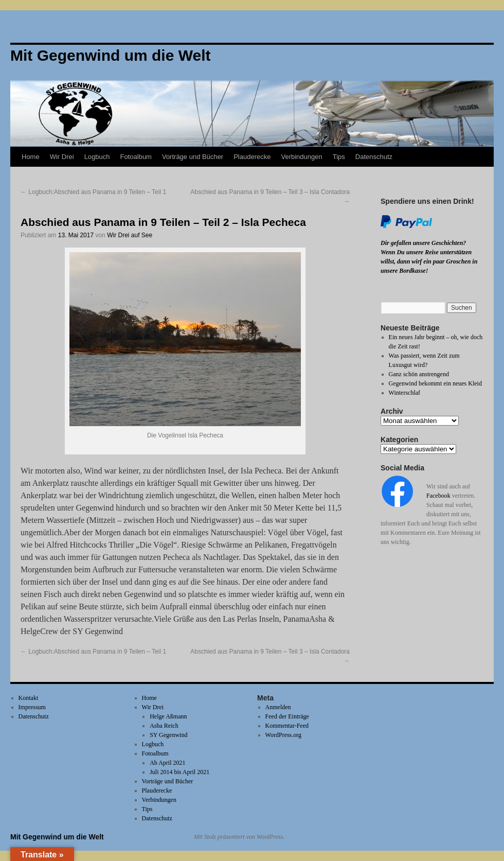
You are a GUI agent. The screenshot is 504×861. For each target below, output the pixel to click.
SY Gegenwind (168, 735)
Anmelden (278, 707)
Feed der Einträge (287, 716)
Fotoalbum (136, 157)
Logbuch (97, 157)
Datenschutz (374, 157)
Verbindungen (301, 157)
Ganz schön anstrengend (419, 374)
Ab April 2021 (167, 763)
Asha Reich (164, 726)
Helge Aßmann (168, 716)
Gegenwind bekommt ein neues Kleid (435, 383)
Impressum (32, 707)
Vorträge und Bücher (193, 157)
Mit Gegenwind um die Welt (57, 837)
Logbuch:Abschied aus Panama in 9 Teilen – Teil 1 (93, 192)
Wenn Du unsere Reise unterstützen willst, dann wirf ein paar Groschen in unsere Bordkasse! (429, 261)
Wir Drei (62, 157)
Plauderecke (252, 157)
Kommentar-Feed (287, 726)
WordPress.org (283, 735)
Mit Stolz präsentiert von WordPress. (239, 837)
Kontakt (29, 698)
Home (31, 157)
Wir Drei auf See (130, 235)
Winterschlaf (405, 393)
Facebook (438, 496)
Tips (339, 157)
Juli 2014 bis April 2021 (179, 772)
